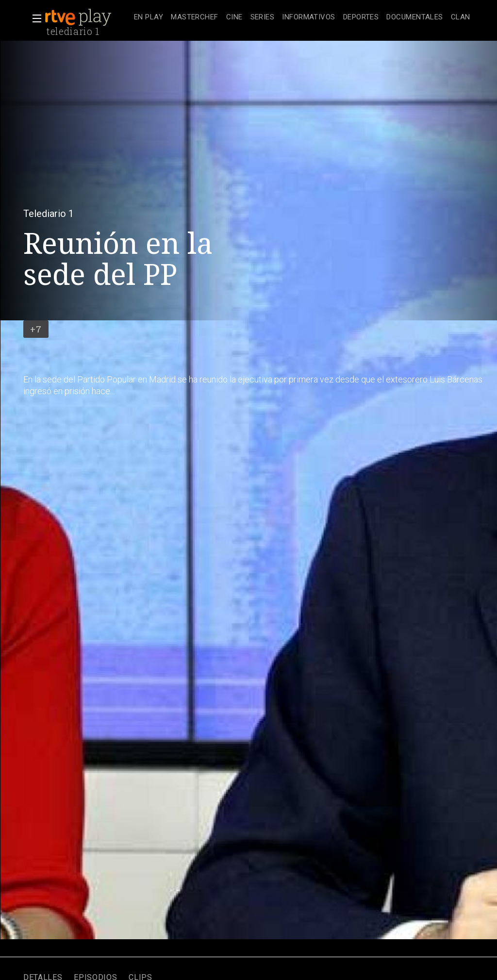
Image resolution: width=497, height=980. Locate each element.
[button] (34, 18)
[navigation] (302, 17)
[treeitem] (149, 18)
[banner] (87, 17)
